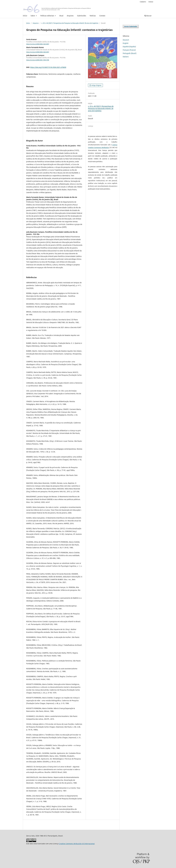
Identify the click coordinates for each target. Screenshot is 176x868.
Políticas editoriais (47, 16)
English (126, 43)
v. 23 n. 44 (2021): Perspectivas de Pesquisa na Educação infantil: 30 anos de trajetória (70, 23)
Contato (102, 16)
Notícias (93, 16)
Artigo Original (96, 85)
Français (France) (129, 50)
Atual (61, 16)
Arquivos (70, 16)
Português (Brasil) (130, 53)
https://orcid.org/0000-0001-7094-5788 (38, 60)
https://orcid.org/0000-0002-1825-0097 (38, 44)
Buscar (148, 16)
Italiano (126, 57)
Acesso (151, 2)
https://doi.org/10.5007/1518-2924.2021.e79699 (48, 67)
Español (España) (129, 47)
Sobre (33, 16)
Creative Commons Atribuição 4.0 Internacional (77, 844)
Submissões (82, 16)
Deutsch (126, 40)
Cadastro (143, 2)
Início (25, 16)
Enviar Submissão (131, 26)
